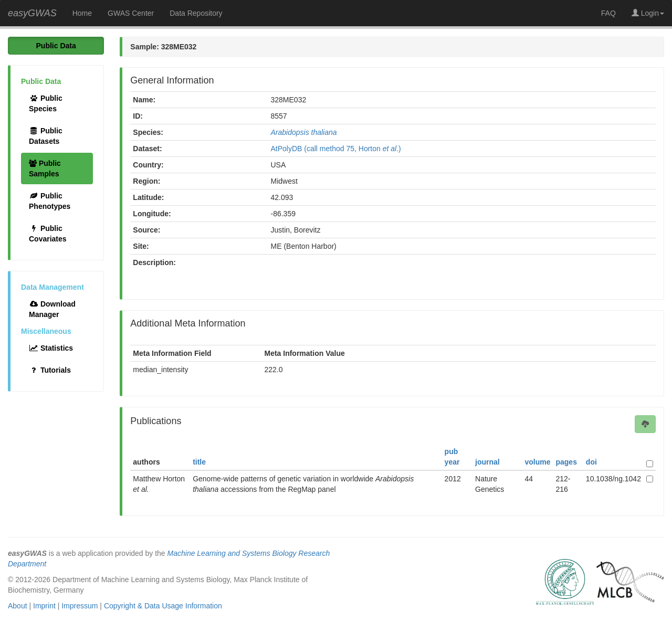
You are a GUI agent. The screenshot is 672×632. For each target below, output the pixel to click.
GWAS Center (131, 13)
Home (82, 13)
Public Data (56, 46)
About (18, 606)
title (199, 462)
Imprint (44, 606)
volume (537, 462)
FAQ (608, 13)
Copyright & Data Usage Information (163, 606)
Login (648, 13)
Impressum (80, 606)
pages (566, 462)
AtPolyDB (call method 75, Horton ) (336, 149)
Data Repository (196, 13)
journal (487, 462)
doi (591, 462)
